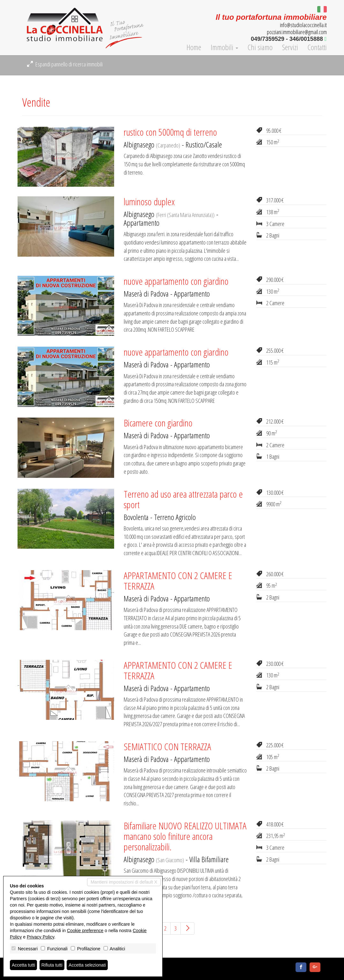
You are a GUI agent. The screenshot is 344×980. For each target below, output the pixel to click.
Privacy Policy (40, 937)
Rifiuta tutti (52, 965)
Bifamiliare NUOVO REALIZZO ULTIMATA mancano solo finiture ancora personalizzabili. (185, 836)
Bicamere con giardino (158, 423)
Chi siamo (260, 47)
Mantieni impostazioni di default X (124, 882)
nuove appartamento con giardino (176, 281)
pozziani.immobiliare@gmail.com (297, 32)
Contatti (317, 47)
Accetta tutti (23, 965)
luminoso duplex (149, 202)
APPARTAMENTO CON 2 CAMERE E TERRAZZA (178, 581)
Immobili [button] (224, 47)
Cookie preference (85, 931)
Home (194, 47)
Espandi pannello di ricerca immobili (65, 64)
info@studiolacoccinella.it (303, 25)
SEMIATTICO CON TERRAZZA (167, 746)
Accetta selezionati (87, 965)
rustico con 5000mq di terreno (170, 132)
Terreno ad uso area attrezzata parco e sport (183, 499)
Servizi (290, 47)
